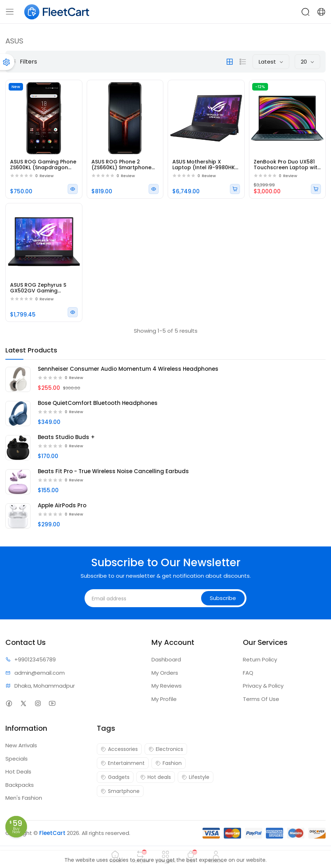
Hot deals (156, 777)
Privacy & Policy (263, 686)
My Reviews (167, 686)
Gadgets (115, 777)
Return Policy (260, 659)
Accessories (119, 749)
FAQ (248, 673)
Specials (17, 759)
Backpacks (20, 785)
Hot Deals (18, 772)
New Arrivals (21, 745)
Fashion (169, 763)
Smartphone (120, 791)
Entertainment (123, 763)
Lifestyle (196, 777)
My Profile (164, 699)
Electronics (166, 749)
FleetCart (52, 833)
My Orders (165, 673)
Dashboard (166, 659)
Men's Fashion (24, 798)
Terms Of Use (261, 699)
